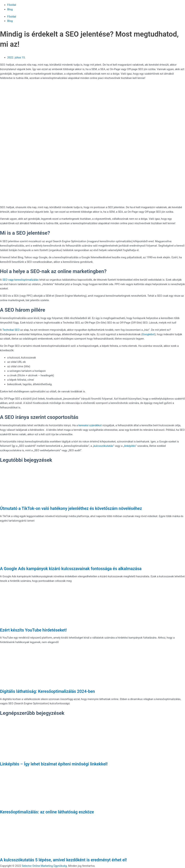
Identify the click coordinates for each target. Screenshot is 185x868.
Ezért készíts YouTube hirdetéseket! (33, 630)
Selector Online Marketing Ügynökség (44, 866)
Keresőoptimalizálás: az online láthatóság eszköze (47, 812)
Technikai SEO (11, 330)
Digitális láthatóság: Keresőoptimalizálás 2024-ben (47, 691)
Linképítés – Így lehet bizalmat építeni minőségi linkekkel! (54, 764)
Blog (10, 9)
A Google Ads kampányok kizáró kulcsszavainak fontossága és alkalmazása (71, 569)
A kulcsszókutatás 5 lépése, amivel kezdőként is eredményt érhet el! (63, 860)
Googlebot (148, 334)
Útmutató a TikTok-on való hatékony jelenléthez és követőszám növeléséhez (71, 509)
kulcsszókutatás (103, 446)
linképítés (130, 446)
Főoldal (12, 5)
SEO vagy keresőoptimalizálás (20, 280)
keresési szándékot (90, 425)
